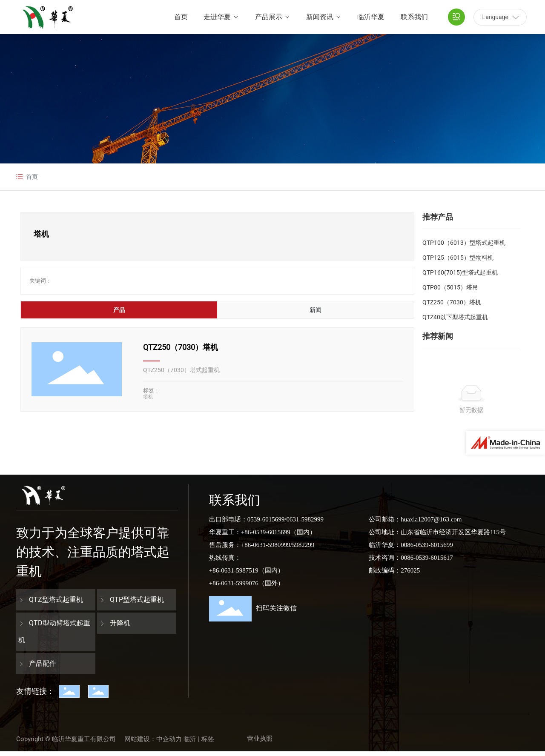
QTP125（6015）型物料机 (458, 258)
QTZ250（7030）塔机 (181, 347)
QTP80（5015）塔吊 (450, 287)
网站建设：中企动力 (153, 739)
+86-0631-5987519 (234, 570)
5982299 (303, 545)
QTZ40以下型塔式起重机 (455, 317)
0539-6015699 (266, 519)
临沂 (190, 739)
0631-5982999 (305, 519)
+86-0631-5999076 (234, 583)
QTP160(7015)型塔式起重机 (460, 272)
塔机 (148, 397)
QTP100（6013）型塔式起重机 (464, 243)
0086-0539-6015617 (427, 558)
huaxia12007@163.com (431, 519)
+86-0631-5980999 (266, 545)
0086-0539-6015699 (427, 545)
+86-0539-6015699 (266, 532)
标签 (208, 739)
